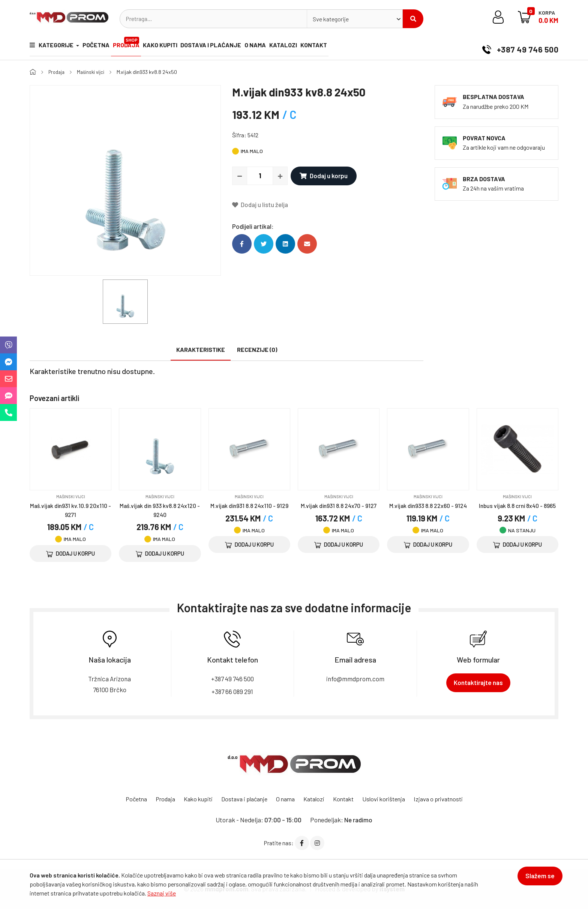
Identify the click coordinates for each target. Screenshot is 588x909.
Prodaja (144, 44)
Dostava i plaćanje (243, 47)
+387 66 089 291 (232, 691)
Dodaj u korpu (322, 176)
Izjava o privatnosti (448, 799)
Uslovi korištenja (390, 799)
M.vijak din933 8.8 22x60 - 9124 (428, 505)
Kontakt (369, 47)
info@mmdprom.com (355, 678)
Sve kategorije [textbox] (331, 19)
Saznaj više (162, 893)
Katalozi (331, 47)
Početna (104, 47)
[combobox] (355, 19)
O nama (295, 47)
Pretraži (413, 19)
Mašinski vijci (94, 72)
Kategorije (52, 47)
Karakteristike (201, 349)
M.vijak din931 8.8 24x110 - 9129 (249, 505)
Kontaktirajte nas (478, 682)
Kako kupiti (184, 47)
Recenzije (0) (257, 349)
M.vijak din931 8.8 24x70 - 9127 (339, 505)
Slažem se (536, 880)
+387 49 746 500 (517, 47)
